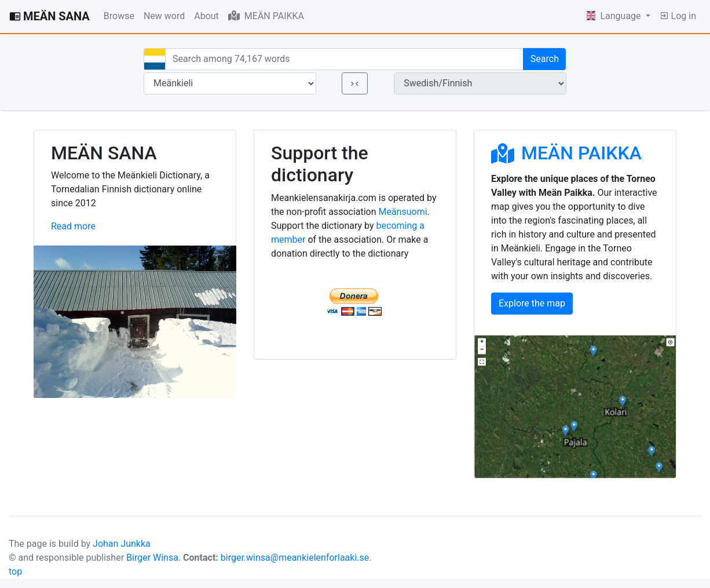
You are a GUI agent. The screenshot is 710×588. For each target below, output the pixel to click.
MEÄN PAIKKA (266, 16)
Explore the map (532, 303)
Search (545, 59)
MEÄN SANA (50, 16)
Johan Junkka (122, 544)
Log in (678, 16)
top (15, 571)
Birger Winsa (152, 558)
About (206, 16)
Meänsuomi (403, 212)
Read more (73, 226)
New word (164, 16)
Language (615, 16)
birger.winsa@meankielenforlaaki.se (295, 558)
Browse (119, 16)
